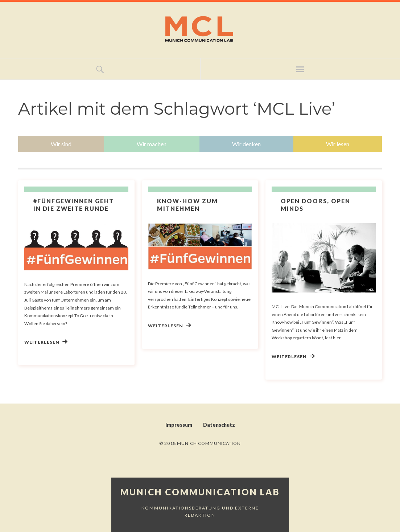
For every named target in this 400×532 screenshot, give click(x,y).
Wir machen (152, 144)
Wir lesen (338, 144)
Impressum (179, 425)
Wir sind (61, 144)
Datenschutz (219, 425)
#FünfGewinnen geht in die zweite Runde (74, 205)
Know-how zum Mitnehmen (187, 205)
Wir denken (246, 144)
